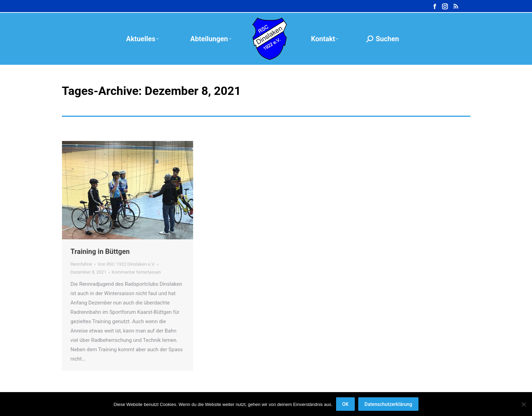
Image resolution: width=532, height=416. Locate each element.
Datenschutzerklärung (388, 404)
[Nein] (523, 404)
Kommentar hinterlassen (136, 272)
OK (346, 404)
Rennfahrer (82, 264)
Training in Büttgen (100, 251)
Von (126, 264)
